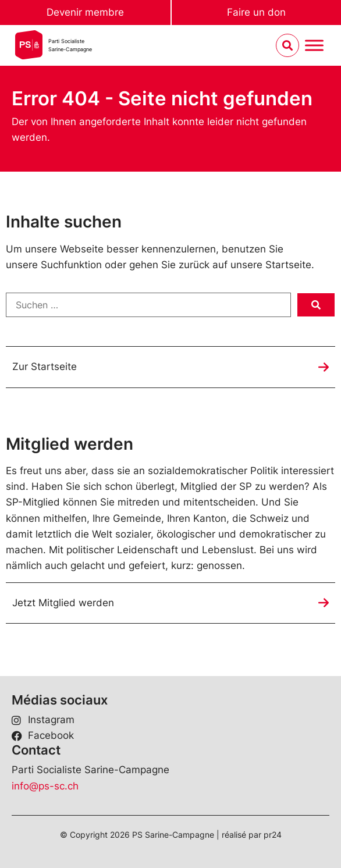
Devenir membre (85, 12)
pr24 (273, 835)
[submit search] (316, 305)
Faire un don (256, 12)
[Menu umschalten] (314, 46)
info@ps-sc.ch (45, 786)
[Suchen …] (148, 305)
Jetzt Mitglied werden (63, 603)
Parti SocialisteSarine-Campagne (70, 45)
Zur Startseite (45, 367)
